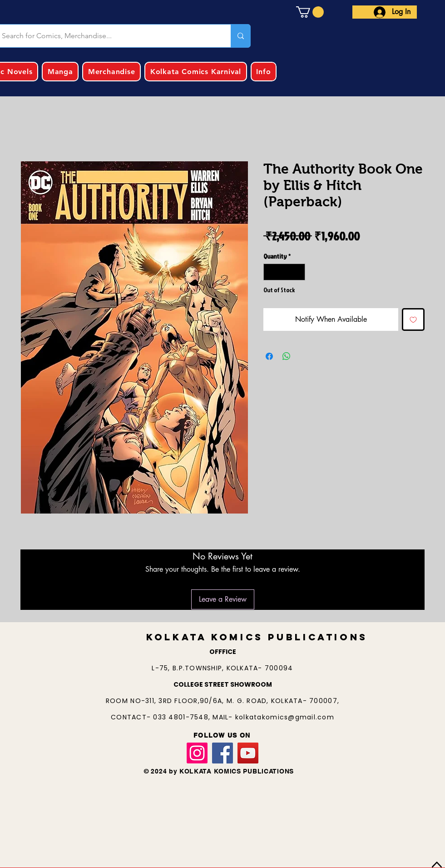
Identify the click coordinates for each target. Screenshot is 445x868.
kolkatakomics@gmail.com (285, 717)
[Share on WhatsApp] (287, 356)
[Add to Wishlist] (413, 319)
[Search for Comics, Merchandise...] (240, 36)
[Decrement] (270, 272)
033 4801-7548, (183, 717)
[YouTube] (248, 753)
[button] (310, 12)
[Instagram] (197, 753)
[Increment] (298, 272)
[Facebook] (222, 753)
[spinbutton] (284, 272)
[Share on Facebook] (269, 356)
